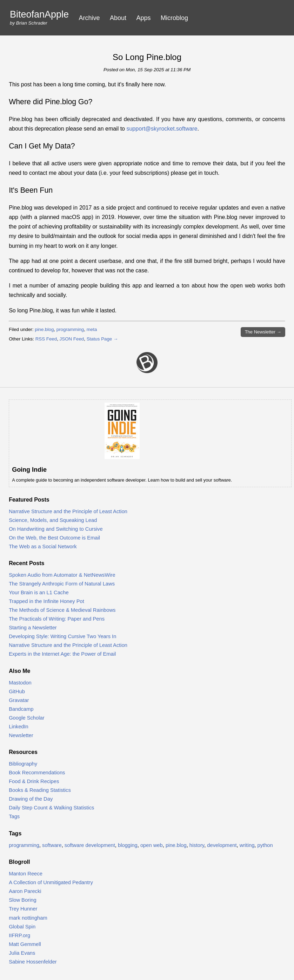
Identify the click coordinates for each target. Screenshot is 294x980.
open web (152, 845)
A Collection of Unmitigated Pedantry (51, 882)
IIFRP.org (19, 935)
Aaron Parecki (25, 891)
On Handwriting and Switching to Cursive (56, 529)
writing (247, 845)
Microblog (174, 18)
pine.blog (44, 329)
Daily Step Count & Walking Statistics (51, 808)
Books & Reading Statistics (40, 790)
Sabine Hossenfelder (33, 962)
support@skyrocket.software (162, 129)
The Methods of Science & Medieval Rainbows (62, 610)
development (222, 845)
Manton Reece (26, 874)
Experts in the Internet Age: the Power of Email (62, 654)
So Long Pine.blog (147, 57)
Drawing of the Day (31, 799)
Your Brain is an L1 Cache (39, 592)
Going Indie (29, 470)
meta (92, 329)
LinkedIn (19, 727)
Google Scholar (26, 718)
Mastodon (20, 683)
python (265, 845)
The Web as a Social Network (43, 547)
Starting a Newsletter (33, 628)
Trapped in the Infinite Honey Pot (46, 601)
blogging (128, 845)
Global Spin (22, 927)
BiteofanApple (39, 15)
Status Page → (102, 339)
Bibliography (23, 764)
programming (70, 329)
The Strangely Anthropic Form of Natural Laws (62, 584)
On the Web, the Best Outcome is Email (54, 538)
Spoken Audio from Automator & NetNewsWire (62, 575)
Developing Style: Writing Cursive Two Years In (62, 636)
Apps (144, 18)
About (118, 18)
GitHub (17, 691)
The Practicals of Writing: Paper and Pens (57, 619)
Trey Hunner (23, 909)
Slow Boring (23, 900)
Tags (14, 816)
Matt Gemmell (25, 944)
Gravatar (19, 700)
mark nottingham (28, 918)
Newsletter (21, 735)
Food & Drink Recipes (34, 781)
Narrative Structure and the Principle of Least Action (68, 511)
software (52, 845)
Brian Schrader (32, 23)
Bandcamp (21, 709)
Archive (89, 18)
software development (90, 845)
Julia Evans (22, 953)
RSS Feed (46, 339)
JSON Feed (72, 339)
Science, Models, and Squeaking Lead (53, 520)
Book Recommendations (37, 773)
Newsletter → (263, 332)
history (197, 845)
